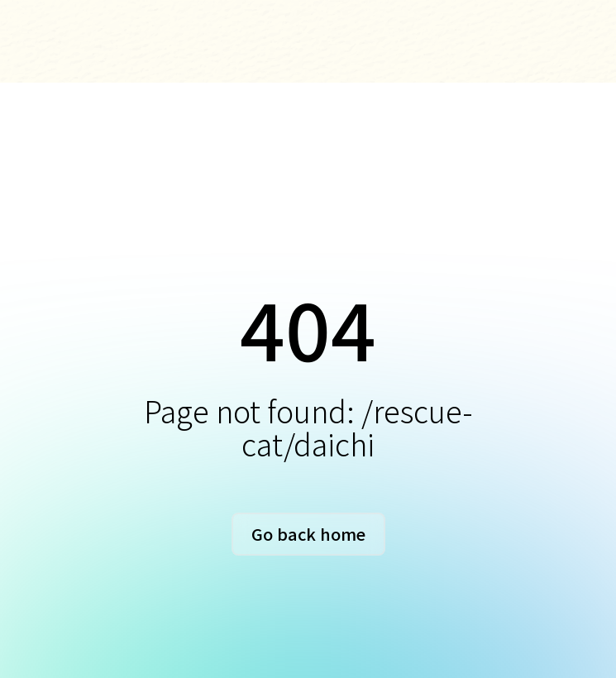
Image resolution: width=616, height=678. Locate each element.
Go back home (308, 534)
